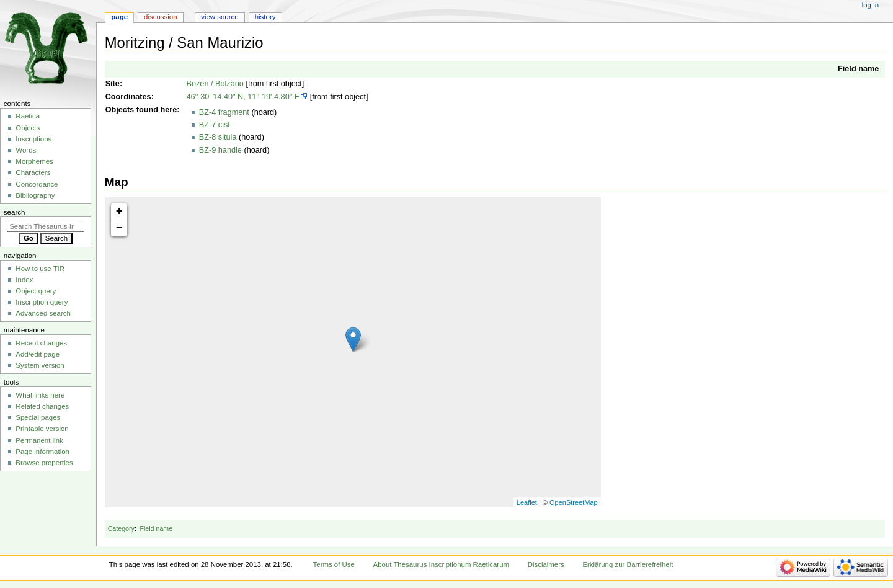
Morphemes (34, 161)
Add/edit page (38, 354)
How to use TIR (40, 269)
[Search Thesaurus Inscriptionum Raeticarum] (46, 226)
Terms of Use (334, 564)
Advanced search (43, 313)
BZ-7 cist (215, 125)
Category (121, 528)
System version (40, 365)
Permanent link (39, 440)
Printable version (42, 429)
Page (119, 17)
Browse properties (44, 463)
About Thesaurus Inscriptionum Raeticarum (441, 564)
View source (220, 17)
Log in (870, 5)
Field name (858, 69)
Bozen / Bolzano (215, 84)
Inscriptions (33, 139)
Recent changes (41, 343)
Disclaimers (546, 564)
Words (26, 150)
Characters (33, 172)
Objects (120, 110)
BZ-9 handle (220, 150)
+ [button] (119, 212)
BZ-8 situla (218, 137)
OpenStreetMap (574, 502)
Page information (42, 452)
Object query (36, 291)
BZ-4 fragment (224, 112)
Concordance (37, 184)
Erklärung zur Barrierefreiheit (628, 564)
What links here (40, 395)
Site (113, 84)
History (265, 17)
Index (24, 280)
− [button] (119, 228)
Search (15, 212)
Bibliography (35, 195)
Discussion (160, 17)
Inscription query (42, 302)
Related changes (42, 406)
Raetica (28, 116)
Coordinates (128, 97)
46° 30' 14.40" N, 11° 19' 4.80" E (243, 97)
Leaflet (527, 502)
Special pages (38, 417)
